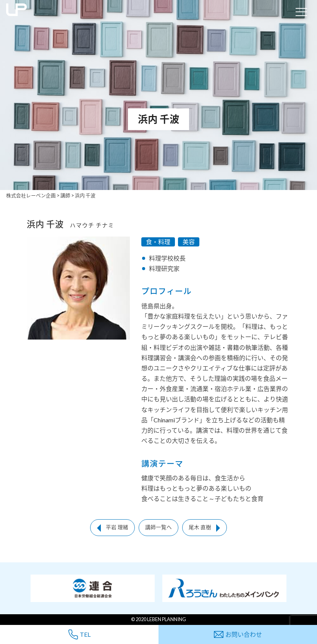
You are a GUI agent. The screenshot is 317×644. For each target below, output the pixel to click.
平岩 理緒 (117, 527)
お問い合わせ (238, 634)
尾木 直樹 (200, 527)
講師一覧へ (158, 527)
